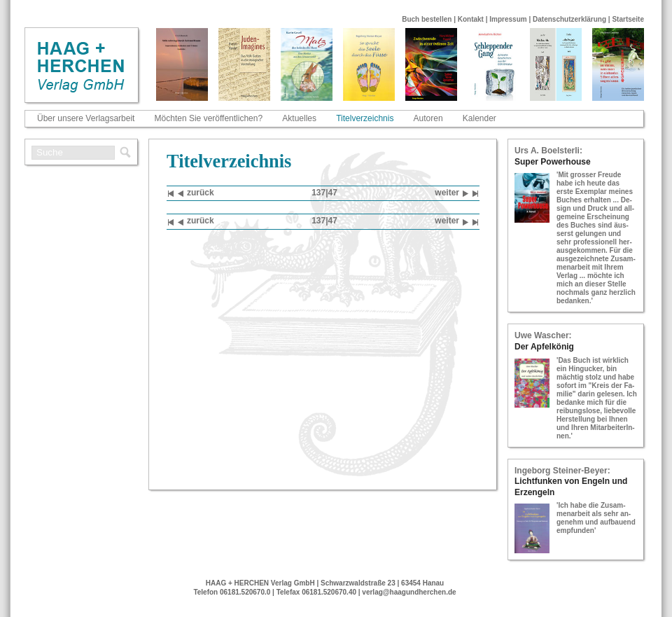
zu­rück (196, 194)
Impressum (508, 19)
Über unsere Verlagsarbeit (86, 118)
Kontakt (471, 19)
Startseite (628, 19)
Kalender (479, 118)
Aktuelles (299, 118)
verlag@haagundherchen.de (409, 592)
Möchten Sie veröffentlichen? (209, 118)
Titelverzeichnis (365, 118)
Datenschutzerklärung (569, 19)
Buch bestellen (427, 19)
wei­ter (451, 194)
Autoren (428, 118)
